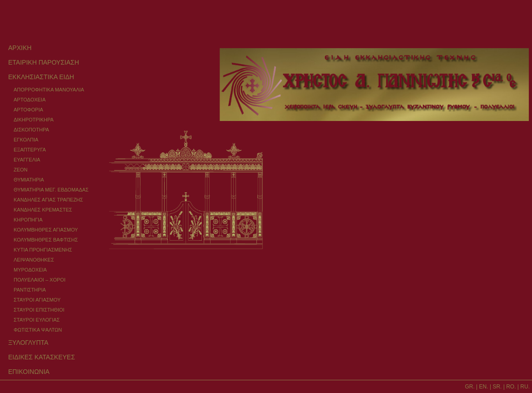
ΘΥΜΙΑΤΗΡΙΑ (29, 180)
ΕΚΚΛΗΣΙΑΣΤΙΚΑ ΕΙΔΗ (41, 77)
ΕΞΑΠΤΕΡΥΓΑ (30, 150)
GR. (469, 387)
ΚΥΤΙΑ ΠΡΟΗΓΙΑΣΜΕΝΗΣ (43, 250)
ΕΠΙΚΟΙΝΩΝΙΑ (29, 372)
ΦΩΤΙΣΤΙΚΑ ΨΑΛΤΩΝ (38, 330)
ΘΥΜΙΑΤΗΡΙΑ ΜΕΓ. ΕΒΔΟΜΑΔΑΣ (51, 190)
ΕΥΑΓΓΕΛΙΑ (27, 160)
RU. (525, 387)
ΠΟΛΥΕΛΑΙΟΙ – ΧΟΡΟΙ (40, 280)
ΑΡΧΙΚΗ (20, 48)
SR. (497, 387)
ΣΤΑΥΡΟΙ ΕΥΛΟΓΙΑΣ (37, 320)
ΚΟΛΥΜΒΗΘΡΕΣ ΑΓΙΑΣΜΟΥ (46, 230)
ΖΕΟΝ (21, 170)
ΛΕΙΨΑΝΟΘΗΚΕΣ (34, 260)
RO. (511, 387)
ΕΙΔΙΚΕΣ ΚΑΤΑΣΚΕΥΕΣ (42, 357)
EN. (484, 387)
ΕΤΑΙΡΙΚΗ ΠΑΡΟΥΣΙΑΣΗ (44, 62)
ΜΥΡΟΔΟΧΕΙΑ (30, 270)
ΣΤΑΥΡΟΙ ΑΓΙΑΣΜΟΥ (37, 300)
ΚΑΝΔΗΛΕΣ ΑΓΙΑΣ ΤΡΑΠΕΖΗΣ (48, 200)
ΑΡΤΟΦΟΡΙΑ (28, 110)
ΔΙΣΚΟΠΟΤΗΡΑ (31, 130)
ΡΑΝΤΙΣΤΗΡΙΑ (30, 290)
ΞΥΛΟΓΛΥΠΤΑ (28, 343)
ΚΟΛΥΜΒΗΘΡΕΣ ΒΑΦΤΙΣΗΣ (46, 240)
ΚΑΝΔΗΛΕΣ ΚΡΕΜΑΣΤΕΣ (43, 210)
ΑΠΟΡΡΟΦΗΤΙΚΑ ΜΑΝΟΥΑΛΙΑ (49, 90)
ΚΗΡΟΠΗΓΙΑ (28, 220)
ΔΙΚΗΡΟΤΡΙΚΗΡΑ (34, 120)
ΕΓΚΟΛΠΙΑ (26, 140)
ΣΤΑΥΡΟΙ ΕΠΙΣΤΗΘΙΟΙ (39, 310)
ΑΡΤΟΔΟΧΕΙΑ (30, 100)
